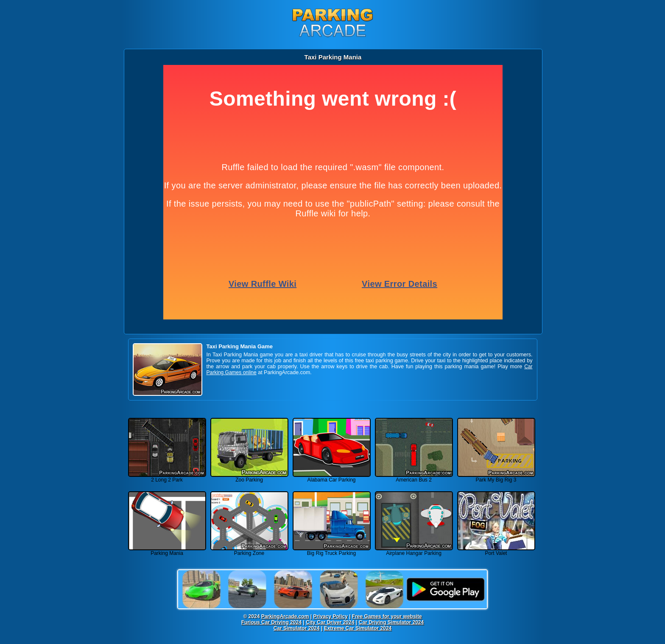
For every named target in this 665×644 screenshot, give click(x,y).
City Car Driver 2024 (330, 622)
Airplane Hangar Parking (414, 551)
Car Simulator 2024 (297, 628)
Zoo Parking (249, 477)
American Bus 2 (414, 477)
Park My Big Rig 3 (496, 477)
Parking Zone (249, 551)
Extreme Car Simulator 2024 (358, 628)
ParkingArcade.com (285, 616)
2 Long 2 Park (167, 477)
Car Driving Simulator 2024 (391, 622)
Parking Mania (167, 551)
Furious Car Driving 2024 (271, 622)
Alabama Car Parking (332, 477)
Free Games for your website (387, 616)
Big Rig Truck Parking (332, 551)
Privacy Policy (330, 616)
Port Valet (496, 551)
